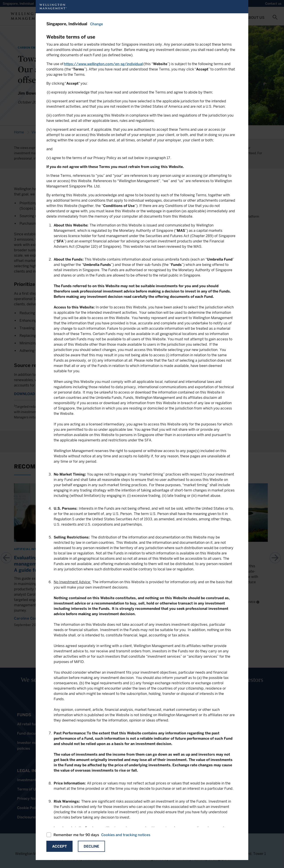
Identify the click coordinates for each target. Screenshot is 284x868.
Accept (59, 846)
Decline (91, 846)
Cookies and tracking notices (126, 835)
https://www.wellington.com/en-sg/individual (103, 64)
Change (97, 24)
